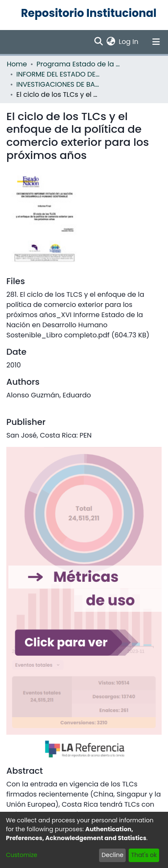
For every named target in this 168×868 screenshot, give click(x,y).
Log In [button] (129, 42)
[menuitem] (111, 42)
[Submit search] (99, 42)
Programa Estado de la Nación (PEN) (79, 64)
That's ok (144, 855)
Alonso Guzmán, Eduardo (49, 395)
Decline (113, 855)
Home (17, 64)
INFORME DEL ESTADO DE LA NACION (59, 74)
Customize (22, 855)
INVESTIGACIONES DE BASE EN (59, 84)
